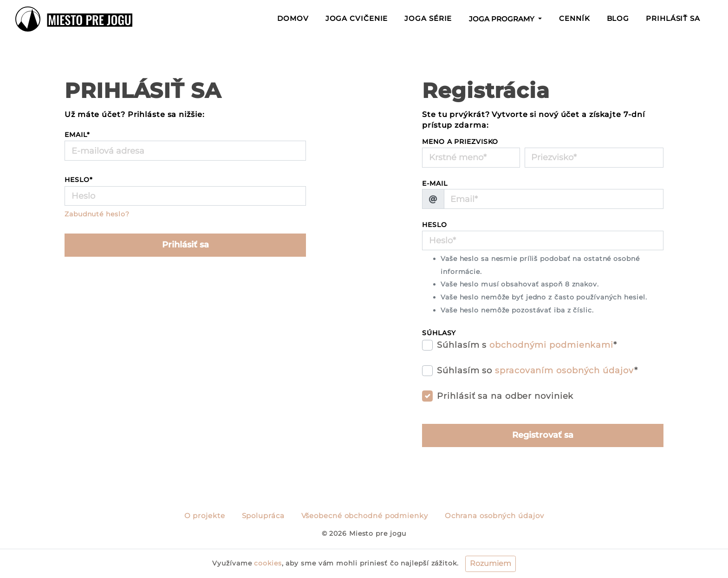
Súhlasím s (527, 345)
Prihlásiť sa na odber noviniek (505, 396)
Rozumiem (491, 563)
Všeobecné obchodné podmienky (365, 516)
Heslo (78, 180)
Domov (295, 17)
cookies (268, 563)
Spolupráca (263, 516)
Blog (618, 19)
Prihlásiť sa (673, 19)
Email (77, 135)
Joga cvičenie (357, 19)
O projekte (205, 516)
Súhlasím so (537, 370)
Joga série (428, 19)
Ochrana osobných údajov (494, 516)
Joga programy (503, 19)
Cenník (574, 19)
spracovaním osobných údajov (564, 370)
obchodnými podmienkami (551, 345)
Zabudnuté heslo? (97, 214)
